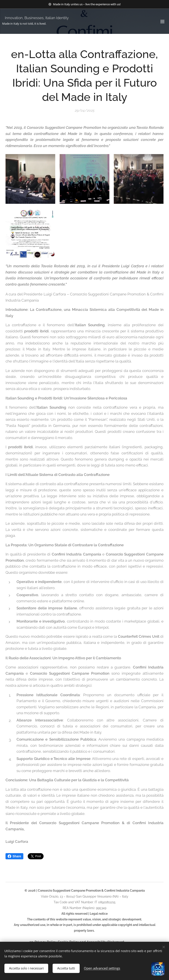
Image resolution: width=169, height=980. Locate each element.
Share (14, 856)
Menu (162, 22)
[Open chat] (158, 969)
